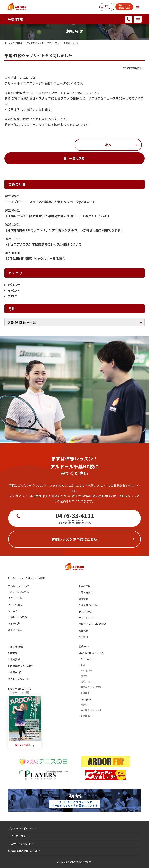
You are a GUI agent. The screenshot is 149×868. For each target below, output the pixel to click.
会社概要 (83, 630)
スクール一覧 (15, 598)
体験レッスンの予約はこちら (74, 539)
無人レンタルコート (19, 679)
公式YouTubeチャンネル (91, 653)
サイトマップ (16, 836)
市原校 (14, 653)
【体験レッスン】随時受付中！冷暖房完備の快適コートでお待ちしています (57, 216)
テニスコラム (86, 611)
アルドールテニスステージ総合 (28, 578)
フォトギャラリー (88, 618)
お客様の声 (14, 623)
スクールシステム (19, 592)
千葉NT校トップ (21, 43)
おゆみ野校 (16, 646)
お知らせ (35, 43)
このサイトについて (19, 844)
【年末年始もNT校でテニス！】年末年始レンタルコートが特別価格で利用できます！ (64, 230)
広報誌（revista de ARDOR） (94, 624)
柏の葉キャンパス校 (21, 666)
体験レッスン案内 (17, 617)
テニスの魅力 (15, 604)
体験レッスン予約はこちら (124, 7)
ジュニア (13, 611)
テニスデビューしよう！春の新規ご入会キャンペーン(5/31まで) (49, 202)
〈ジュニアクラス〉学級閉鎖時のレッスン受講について (43, 244)
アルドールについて (19, 586)
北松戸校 (15, 659)
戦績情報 (83, 599)
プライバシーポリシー (21, 829)
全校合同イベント (88, 605)
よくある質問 (15, 630)
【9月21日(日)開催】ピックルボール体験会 (35, 258)
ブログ (12, 296)
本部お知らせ (86, 592)
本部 (83, 665)
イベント (14, 290)
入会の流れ (84, 586)
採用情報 (83, 637)
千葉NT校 (15, 19)
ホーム (8, 43)
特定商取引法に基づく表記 (23, 851)
